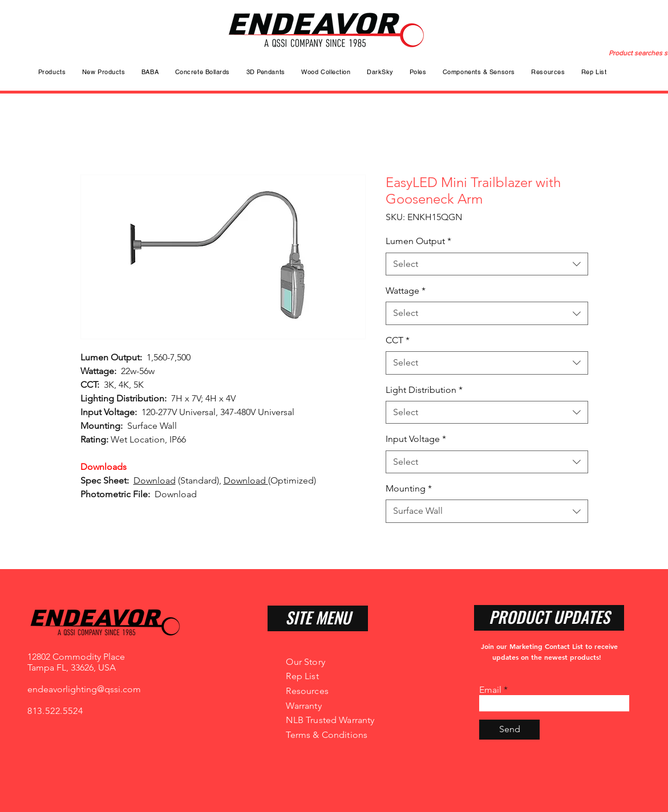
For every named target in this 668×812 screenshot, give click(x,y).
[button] (418, 72)
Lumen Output (418, 241)
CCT (398, 340)
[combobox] (487, 264)
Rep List (302, 676)
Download (155, 480)
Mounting (409, 488)
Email (490, 690)
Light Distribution (424, 390)
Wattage (406, 291)
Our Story (305, 662)
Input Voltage (416, 439)
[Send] (509, 730)
